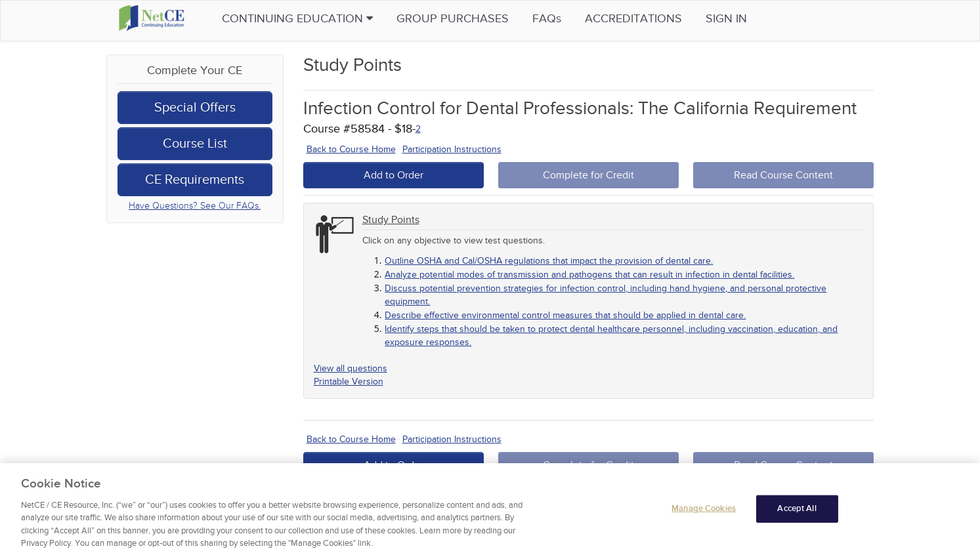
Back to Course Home (351, 149)
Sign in (741, 19)
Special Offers (195, 108)
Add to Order (394, 175)
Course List (195, 144)
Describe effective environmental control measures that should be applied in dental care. (565, 315)
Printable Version (349, 382)
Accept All (797, 512)
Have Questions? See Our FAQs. (195, 206)
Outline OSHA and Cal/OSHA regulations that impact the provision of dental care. (549, 261)
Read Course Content (783, 175)
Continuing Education (312, 19)
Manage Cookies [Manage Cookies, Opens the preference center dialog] (704, 512)
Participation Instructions (452, 149)
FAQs (561, 19)
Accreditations (648, 19)
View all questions (351, 368)
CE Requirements (195, 180)
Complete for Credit (588, 175)
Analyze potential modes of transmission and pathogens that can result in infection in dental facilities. (589, 275)
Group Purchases (467, 19)
